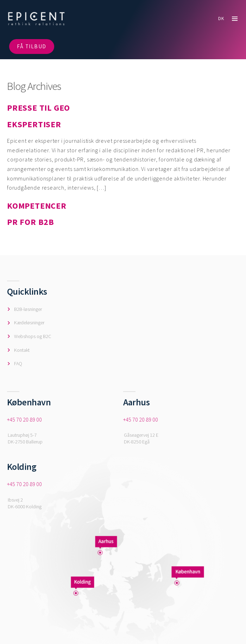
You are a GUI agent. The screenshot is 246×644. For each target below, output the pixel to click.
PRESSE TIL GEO (39, 108)
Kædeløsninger (29, 323)
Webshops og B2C (33, 336)
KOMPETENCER (37, 206)
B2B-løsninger (28, 309)
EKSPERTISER (34, 124)
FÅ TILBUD (32, 46)
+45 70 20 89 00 (24, 419)
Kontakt (22, 350)
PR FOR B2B (31, 222)
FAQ (18, 363)
